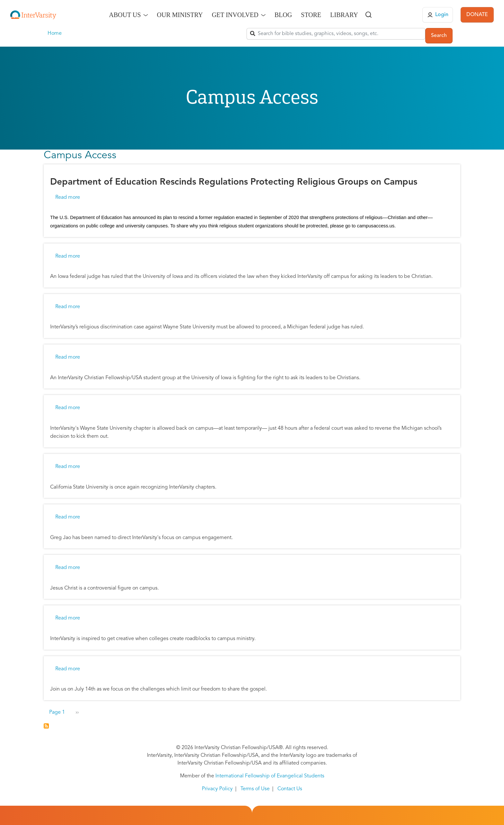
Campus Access (80, 156)
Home (55, 33)
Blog (283, 15)
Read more (68, 197)
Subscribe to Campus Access (46, 726)
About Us (125, 15)
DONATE (477, 15)
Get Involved (235, 15)
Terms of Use (255, 789)
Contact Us (290, 789)
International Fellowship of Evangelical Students (270, 776)
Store (311, 15)
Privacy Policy (217, 789)
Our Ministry (180, 15)
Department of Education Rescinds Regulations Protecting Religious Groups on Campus (234, 182)
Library (344, 15)
